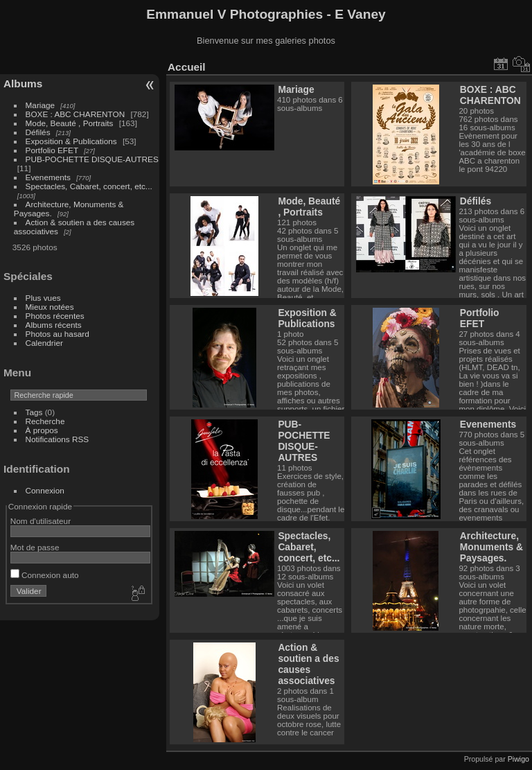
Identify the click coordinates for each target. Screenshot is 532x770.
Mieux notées (50, 307)
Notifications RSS (57, 439)
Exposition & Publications (71, 141)
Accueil (187, 67)
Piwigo (518, 759)
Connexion (45, 490)
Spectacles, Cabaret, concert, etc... (89, 186)
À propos (42, 430)
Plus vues (43, 298)
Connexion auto (45, 575)
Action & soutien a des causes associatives (308, 664)
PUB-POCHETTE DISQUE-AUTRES (92, 159)
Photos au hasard (57, 334)
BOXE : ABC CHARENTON (76, 114)
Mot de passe (35, 547)
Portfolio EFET (52, 150)
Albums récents (54, 325)
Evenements (50, 177)
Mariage (41, 105)
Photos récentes (55, 316)
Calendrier (44, 343)
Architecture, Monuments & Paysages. (491, 547)
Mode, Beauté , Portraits (70, 123)
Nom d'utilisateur (41, 521)
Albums (23, 84)
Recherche (45, 421)
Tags (34, 412)
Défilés (38, 132)
